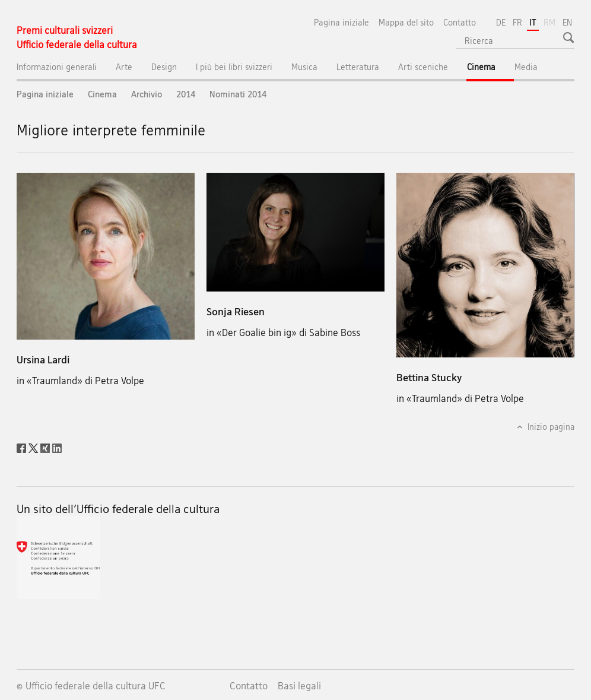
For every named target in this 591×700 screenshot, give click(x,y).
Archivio (147, 94)
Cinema (491, 70)
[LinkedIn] (57, 447)
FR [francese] (517, 22)
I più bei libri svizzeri (234, 67)
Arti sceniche (423, 67)
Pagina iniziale (341, 22)
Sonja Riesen (236, 311)
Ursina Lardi (43, 359)
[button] (570, 37)
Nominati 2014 (238, 94)
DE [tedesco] (501, 22)
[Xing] (46, 447)
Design (164, 67)
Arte (124, 67)
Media (526, 67)
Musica (304, 67)
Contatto (460, 22)
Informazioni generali (57, 67)
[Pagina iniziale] (77, 38)
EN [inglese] (567, 22)
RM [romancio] (551, 21)
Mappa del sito (406, 22)
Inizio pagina (550, 427)
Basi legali (299, 686)
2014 (186, 94)
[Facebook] (23, 447)
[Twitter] (34, 447)
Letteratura (358, 67)
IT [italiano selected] (533, 22)
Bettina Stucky (429, 377)
